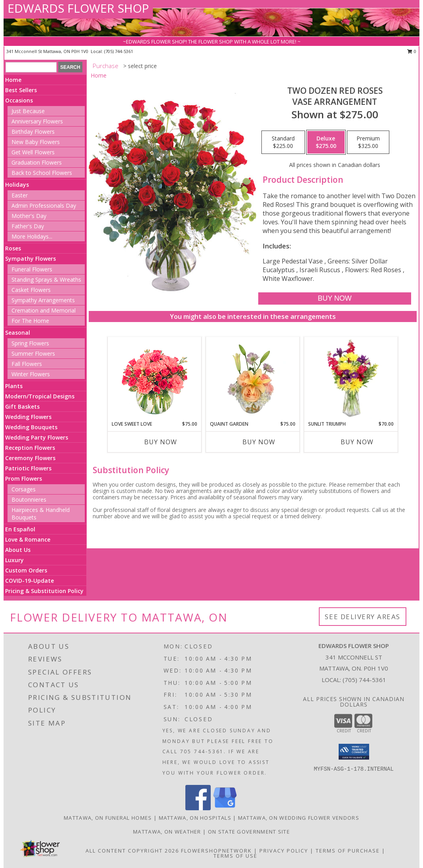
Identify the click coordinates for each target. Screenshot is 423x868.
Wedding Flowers (28, 417)
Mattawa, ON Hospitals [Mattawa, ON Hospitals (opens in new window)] (195, 818)
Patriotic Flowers (28, 468)
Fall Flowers (27, 364)
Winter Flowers (31, 374)
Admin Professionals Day (44, 206)
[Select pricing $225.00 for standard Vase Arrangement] (283, 142)
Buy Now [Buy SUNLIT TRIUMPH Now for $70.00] (357, 442)
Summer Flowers (33, 353)
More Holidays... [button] (32, 236)
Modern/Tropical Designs (40, 396)
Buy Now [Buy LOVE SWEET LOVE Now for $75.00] (161, 442)
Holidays (17, 185)
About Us (18, 550)
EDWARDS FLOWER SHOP (78, 8)
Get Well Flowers (33, 152)
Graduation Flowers (37, 162)
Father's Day (28, 226)
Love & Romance (28, 539)
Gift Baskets (22, 407)
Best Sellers (21, 90)
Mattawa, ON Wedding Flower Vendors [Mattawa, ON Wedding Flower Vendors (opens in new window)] (299, 818)
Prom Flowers (24, 479)
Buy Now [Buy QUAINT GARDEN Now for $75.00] (259, 442)
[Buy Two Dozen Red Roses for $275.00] (334, 298)
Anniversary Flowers (37, 121)
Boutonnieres (29, 499)
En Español (20, 529)
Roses (13, 248)
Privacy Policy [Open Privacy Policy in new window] (284, 851)
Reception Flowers (30, 448)
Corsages (24, 489)
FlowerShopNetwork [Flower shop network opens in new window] (216, 851)
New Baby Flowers (36, 142)
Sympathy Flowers (30, 259)
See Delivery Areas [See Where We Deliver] (363, 617)
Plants (14, 386)
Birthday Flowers (33, 132)
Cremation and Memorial (44, 310)
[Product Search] (31, 67)
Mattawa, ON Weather (167, 832)
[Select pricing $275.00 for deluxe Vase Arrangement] (326, 142)
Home (13, 80)
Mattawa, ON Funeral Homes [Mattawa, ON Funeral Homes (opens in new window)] (108, 818)
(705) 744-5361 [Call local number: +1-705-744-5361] (119, 51)
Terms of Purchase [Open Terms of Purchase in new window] (348, 851)
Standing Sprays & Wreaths (46, 280)
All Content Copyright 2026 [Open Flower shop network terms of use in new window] (132, 851)
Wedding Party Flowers (37, 437)
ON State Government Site (249, 832)
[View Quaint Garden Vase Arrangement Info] (253, 379)
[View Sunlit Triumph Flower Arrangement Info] (351, 379)
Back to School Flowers (42, 173)
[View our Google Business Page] (225, 808)
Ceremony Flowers (30, 458)
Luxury (14, 560)
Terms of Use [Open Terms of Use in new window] (235, 856)
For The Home (30, 321)
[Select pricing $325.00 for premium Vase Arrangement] (368, 142)
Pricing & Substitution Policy (44, 591)
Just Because (28, 111)
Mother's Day (29, 216)
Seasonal (18, 333)
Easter (20, 195)
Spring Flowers (30, 343)
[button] (354, 752)
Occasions (19, 100)
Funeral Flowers (32, 269)
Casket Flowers (31, 290)
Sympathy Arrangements (43, 300)
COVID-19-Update (30, 581)
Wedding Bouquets (31, 427)
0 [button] (412, 51)
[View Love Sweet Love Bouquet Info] (155, 379)
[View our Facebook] (198, 808)
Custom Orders (26, 570)
